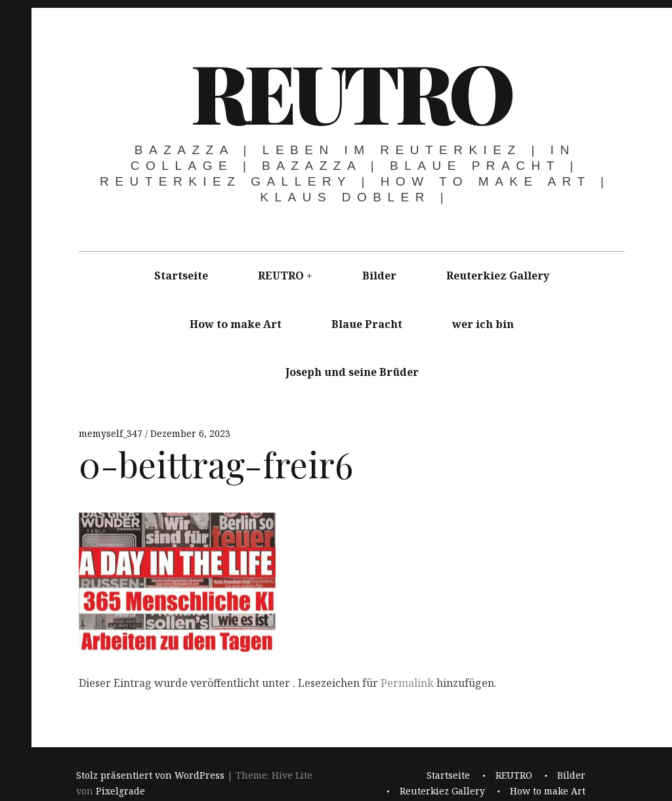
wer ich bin (483, 324)
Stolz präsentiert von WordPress (150, 775)
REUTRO (351, 91)
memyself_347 (112, 433)
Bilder (379, 276)
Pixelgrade (120, 791)
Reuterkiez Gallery (498, 276)
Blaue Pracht (367, 324)
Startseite (181, 276)
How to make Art (236, 324)
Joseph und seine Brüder (352, 372)
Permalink (407, 683)
